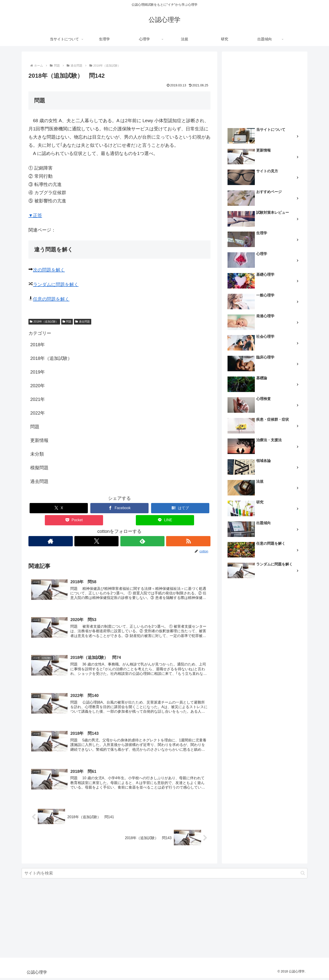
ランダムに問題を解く (56, 284)
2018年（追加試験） (44, 322)
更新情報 (39, 440)
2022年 (38, 413)
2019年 (38, 372)
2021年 (38, 399)
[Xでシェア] (59, 508)
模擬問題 (39, 468)
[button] (303, 875)
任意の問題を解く (51, 299)
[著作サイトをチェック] (51, 541)
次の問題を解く (49, 270)
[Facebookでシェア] (119, 508)
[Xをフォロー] (96, 541)
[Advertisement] (265, 88)
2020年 (38, 386)
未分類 (37, 454)
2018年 (38, 345)
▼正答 (35, 215)
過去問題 (83, 322)
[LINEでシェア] (165, 520)
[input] (164, 875)
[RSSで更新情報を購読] (188, 541)
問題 (67, 322)
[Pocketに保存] (74, 520)
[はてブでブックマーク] (180, 508)
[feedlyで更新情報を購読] (142, 541)
